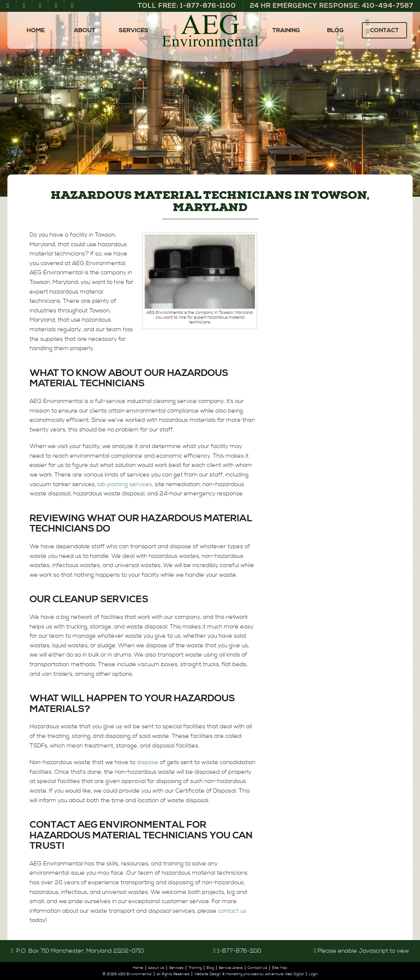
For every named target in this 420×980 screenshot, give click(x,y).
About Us (156, 968)
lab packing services (125, 484)
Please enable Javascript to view (363, 951)
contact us (232, 911)
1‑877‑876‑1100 (239, 951)
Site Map (280, 968)
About (85, 30)
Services (134, 30)
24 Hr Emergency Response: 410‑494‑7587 (332, 6)
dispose (148, 762)
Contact (384, 30)
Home (36, 30)
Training (286, 30)
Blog (335, 30)
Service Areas (231, 968)
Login (313, 974)
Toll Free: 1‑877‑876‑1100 (187, 6)
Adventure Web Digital (284, 974)
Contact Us (257, 968)
